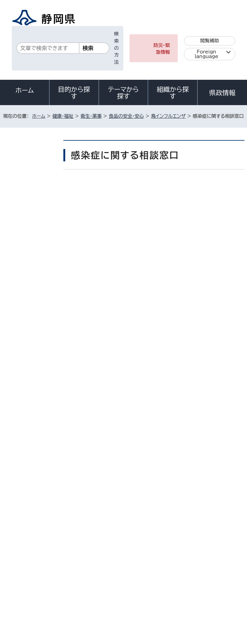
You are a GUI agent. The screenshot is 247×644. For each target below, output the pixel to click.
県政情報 (222, 93)
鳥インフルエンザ (168, 116)
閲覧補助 (209, 41)
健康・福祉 (63, 116)
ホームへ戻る (231, 462)
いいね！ (143, 188)
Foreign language (206, 54)
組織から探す (173, 93)
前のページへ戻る (184, 462)
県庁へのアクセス (217, 546)
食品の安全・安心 (126, 116)
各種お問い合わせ (162, 546)
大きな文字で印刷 (220, 213)
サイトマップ (206, 591)
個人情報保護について (101, 584)
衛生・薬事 (91, 116)
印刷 (175, 213)
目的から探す (74, 93)
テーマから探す (123, 93)
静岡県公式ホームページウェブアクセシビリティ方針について (70, 591)
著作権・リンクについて (31, 584)
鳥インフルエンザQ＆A (31, 224)
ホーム (25, 90)
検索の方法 (116, 48)
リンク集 (163, 591)
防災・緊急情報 (162, 49)
